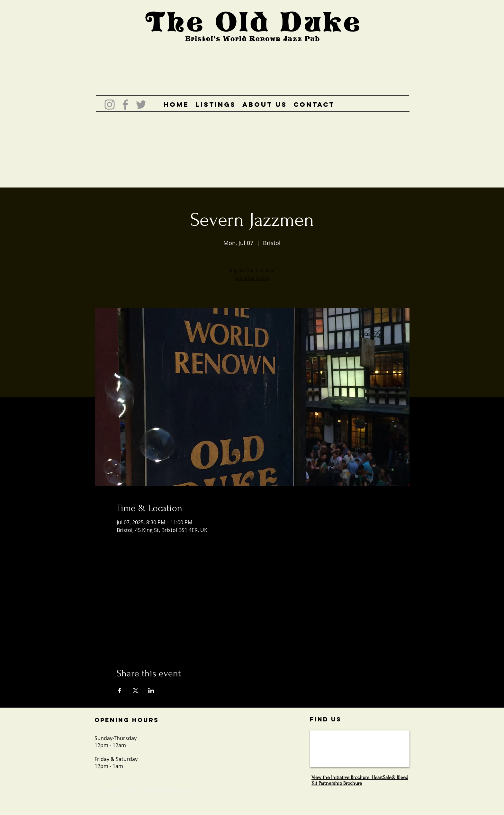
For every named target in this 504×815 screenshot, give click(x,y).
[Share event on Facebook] (120, 691)
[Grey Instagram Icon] (110, 105)
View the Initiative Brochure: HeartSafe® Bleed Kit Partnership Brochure (360, 780)
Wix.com (181, 791)
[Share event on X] (135, 691)
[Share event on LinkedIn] (151, 691)
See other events (252, 278)
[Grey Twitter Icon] (141, 105)
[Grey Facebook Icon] (125, 105)
